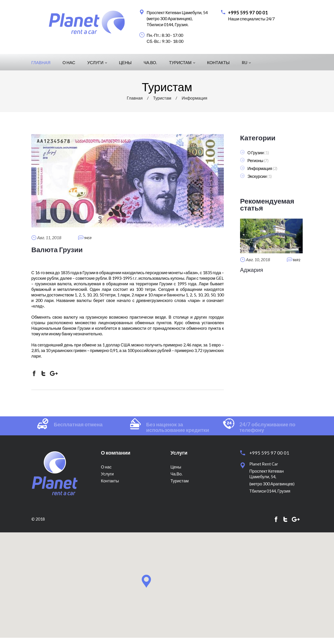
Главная (41, 63)
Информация (194, 98)
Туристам (182, 63)
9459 (85, 238)
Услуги (97, 63)
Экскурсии (257, 176)
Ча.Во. (150, 63)
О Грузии (256, 153)
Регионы (255, 160)
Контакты (218, 63)
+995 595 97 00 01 (248, 13)
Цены (125, 63)
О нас (69, 63)
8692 (294, 260)
